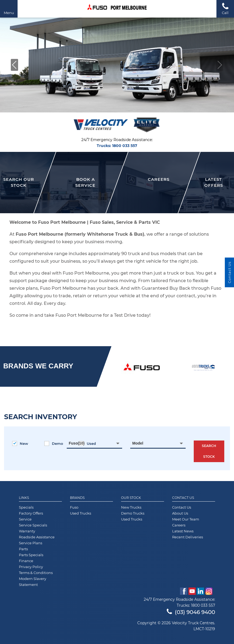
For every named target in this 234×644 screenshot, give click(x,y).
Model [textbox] (138, 443)
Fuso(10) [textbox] (77, 443)
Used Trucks (81, 513)
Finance (26, 561)
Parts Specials (31, 555)
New (20, 443)
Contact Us (183, 498)
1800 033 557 (125, 146)
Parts (23, 549)
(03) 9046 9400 (191, 612)
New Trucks (131, 507)
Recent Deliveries (188, 537)
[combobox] (94, 443)
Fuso (74, 507)
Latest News (183, 531)
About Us (180, 513)
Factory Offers (31, 513)
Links (24, 498)
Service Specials (33, 525)
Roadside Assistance (37, 537)
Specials (26, 507)
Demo (54, 443)
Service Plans (31, 543)
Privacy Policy (31, 567)
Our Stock (131, 498)
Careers (179, 525)
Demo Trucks (133, 513)
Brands (77, 498)
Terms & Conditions (36, 573)
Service (25, 519)
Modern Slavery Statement (33, 582)
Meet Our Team (186, 519)
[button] (14, 65)
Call (225, 9)
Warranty (27, 531)
